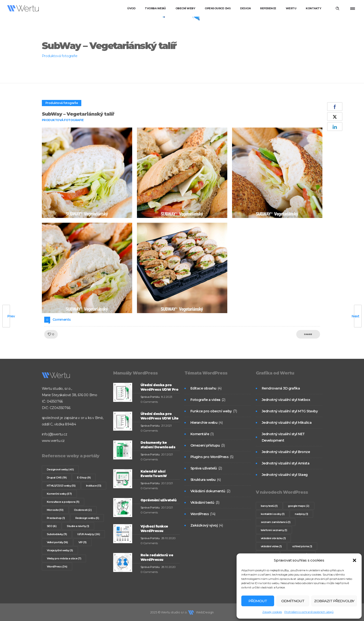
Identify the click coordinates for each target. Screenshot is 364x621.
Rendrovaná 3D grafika (281, 388)
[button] (354, 560)
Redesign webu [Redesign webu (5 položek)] (87, 518)
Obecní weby (185, 8)
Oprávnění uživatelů (159, 500)
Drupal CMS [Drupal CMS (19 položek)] (57, 478)
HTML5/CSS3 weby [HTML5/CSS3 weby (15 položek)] (61, 486)
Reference (268, 8)
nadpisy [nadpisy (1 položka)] (301, 514)
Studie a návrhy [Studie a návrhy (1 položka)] (78, 526)
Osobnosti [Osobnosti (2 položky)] (83, 510)
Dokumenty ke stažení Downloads (158, 445)
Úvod (131, 8)
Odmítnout (293, 601)
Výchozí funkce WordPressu (154, 529)
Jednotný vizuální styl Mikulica (287, 423)
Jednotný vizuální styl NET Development (283, 437)
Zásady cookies (272, 612)
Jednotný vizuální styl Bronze (286, 452)
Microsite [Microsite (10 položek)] (55, 510)
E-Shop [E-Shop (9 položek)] (84, 478)
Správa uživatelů (204, 468)
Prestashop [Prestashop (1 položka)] (56, 518)
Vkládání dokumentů (208, 491)
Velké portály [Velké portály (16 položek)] (57, 542)
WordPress (200, 514)
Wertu (291, 8)
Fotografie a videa (205, 400)
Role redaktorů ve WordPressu (157, 557)
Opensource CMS (218, 8)
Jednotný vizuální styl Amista (286, 463)
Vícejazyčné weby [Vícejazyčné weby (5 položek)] (60, 550)
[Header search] (337, 9)
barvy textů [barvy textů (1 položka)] (269, 506)
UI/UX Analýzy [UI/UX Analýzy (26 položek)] (89, 534)
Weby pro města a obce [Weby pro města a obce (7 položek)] (64, 558)
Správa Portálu (150, 397)
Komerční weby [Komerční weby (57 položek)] (59, 494)
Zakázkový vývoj (204, 525)
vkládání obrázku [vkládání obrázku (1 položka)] (273, 538)
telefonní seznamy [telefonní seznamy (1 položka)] (274, 530)
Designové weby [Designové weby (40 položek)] (60, 469)
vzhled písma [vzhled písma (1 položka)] (302, 546)
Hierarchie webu (204, 423)
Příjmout (258, 601)
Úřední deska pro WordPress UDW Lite (160, 416)
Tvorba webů (155, 8)
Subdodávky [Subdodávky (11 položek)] (57, 534)
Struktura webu (203, 480)
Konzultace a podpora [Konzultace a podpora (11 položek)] (63, 502)
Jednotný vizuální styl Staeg (285, 475)
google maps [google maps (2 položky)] (299, 506)
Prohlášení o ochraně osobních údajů (309, 612)
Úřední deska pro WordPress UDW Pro (160, 387)
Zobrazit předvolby (334, 601)
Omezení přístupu (205, 445)
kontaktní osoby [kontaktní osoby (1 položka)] (273, 514)
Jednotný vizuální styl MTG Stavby (290, 411)
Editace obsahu (203, 388)
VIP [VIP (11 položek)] (83, 542)
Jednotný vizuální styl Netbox (286, 400)
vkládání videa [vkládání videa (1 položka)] (271, 546)
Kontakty (313, 8)
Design (245, 8)
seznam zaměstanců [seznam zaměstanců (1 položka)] (276, 522)
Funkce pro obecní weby (211, 411)
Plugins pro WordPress (210, 457)
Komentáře (200, 434)
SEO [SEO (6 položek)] (52, 526)
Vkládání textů (202, 503)
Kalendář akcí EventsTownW (154, 474)
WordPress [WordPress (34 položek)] (57, 567)
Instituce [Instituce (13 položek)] (94, 486)
